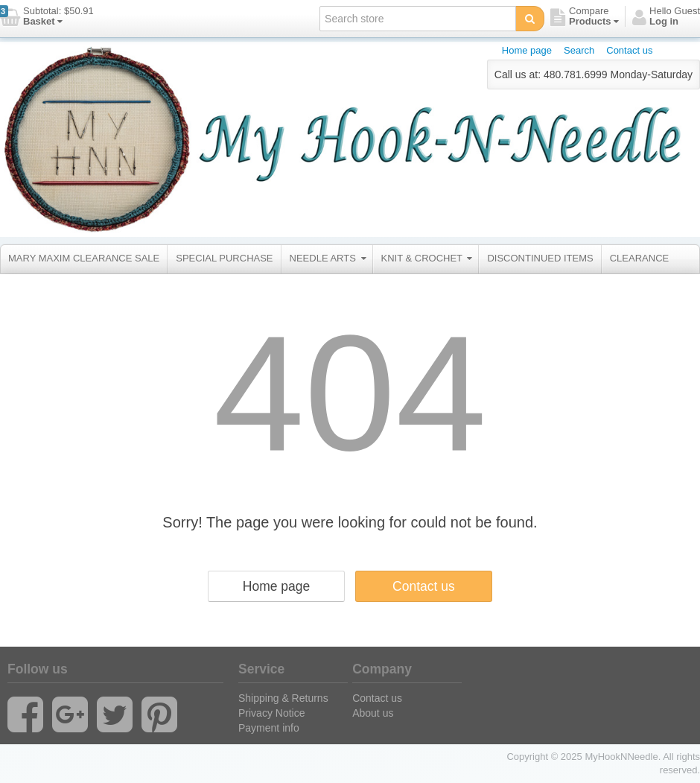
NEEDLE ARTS (328, 258)
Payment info (269, 728)
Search (579, 50)
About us (373, 713)
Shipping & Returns (283, 698)
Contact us (629, 50)
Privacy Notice (271, 713)
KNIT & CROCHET (427, 258)
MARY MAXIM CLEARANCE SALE (84, 258)
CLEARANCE (639, 258)
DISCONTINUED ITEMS (540, 258)
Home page (527, 50)
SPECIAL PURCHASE (224, 258)
